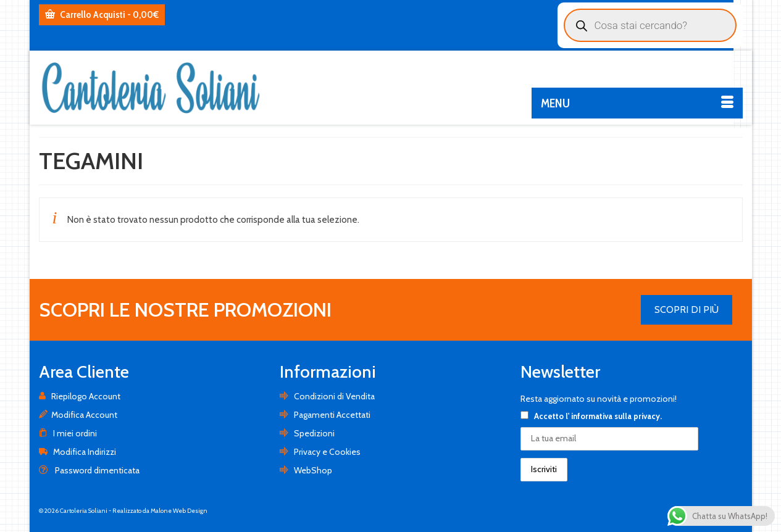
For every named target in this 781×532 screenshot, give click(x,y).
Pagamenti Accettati (325, 415)
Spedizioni (307, 433)
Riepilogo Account (80, 396)
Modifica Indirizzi (77, 452)
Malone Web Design (179, 511)
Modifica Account (78, 415)
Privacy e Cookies (320, 452)
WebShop (306, 470)
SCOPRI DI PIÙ (687, 310)
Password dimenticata (89, 470)
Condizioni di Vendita (327, 396)
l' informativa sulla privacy (613, 416)
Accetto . (591, 416)
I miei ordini (68, 433)
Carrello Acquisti (102, 15)
